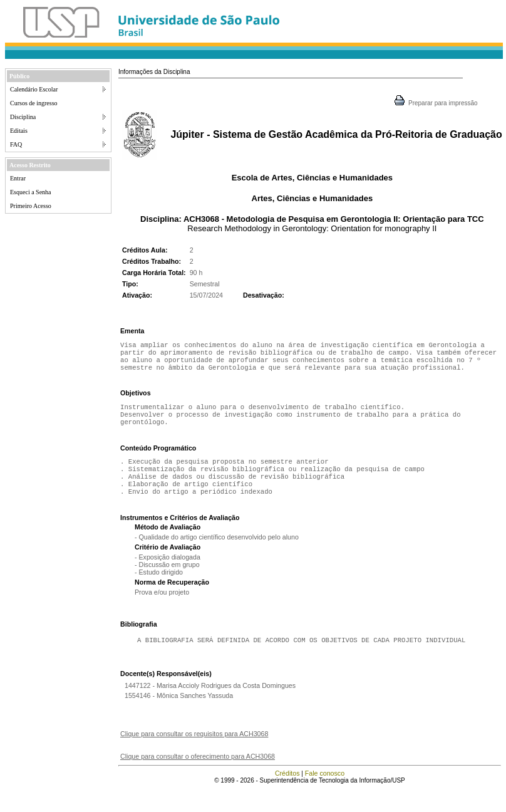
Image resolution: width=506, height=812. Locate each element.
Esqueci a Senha (31, 192)
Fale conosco (325, 789)
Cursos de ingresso (34, 103)
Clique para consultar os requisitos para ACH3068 (194, 750)
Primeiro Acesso (31, 206)
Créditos (287, 789)
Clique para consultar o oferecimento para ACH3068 (198, 773)
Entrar (18, 178)
